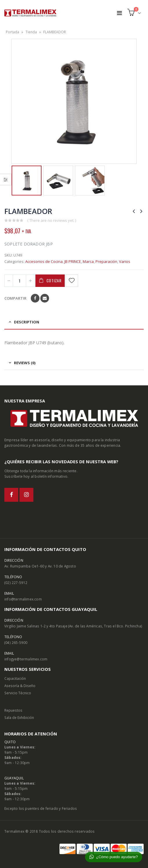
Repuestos (13, 710)
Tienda (31, 32)
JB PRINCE (73, 261)
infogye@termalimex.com (26, 659)
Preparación (106, 261)
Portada (12, 32)
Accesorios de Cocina (44, 261)
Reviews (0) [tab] (25, 363)
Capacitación (15, 678)
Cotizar (54, 280)
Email (45, 298)
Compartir (15, 298)
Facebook (35, 298)
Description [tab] (27, 322)
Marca (88, 261)
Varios (125, 261)
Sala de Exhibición (19, 717)
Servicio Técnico (18, 693)
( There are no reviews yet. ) (52, 220)
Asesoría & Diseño (20, 686)
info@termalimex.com (23, 599)
